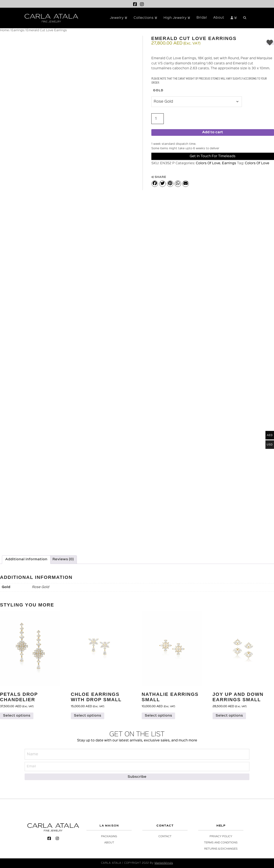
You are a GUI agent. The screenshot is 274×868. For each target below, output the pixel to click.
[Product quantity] (158, 119)
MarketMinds (164, 863)
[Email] (137, 767)
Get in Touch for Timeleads (213, 156)
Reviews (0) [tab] (63, 559)
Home (4, 30)
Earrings (18, 30)
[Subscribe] (137, 777)
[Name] (137, 754)
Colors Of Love (208, 163)
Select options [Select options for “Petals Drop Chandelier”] (17, 716)
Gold (158, 90)
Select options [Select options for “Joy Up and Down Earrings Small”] (229, 716)
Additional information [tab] (26, 559)
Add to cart (213, 132)
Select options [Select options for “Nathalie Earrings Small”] (158, 716)
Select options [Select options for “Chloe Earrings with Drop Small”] (88, 716)
